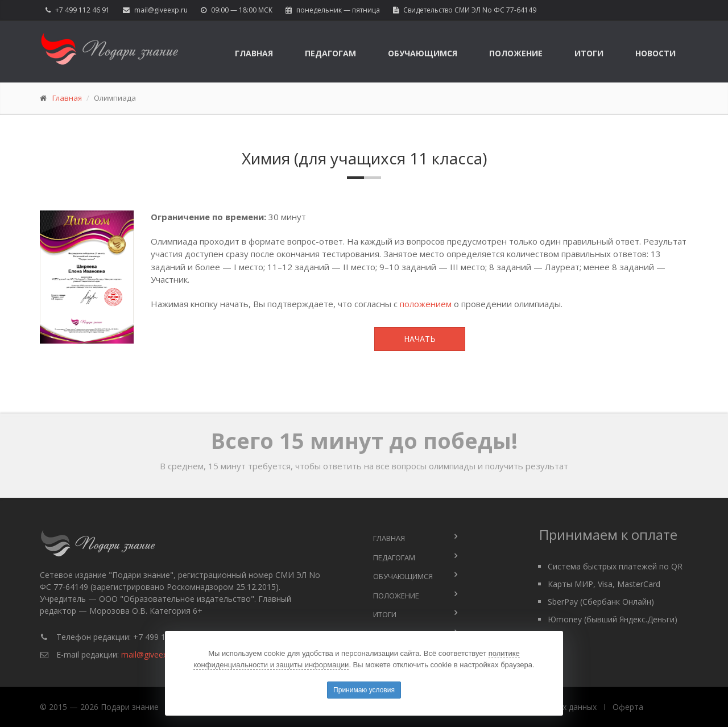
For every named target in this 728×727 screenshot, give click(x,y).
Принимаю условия (364, 690)
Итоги (589, 53)
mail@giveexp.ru (161, 10)
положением (426, 304)
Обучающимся (423, 53)
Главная (254, 53)
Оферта (628, 707)
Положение (516, 53)
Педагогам (330, 53)
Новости (655, 53)
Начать (420, 339)
